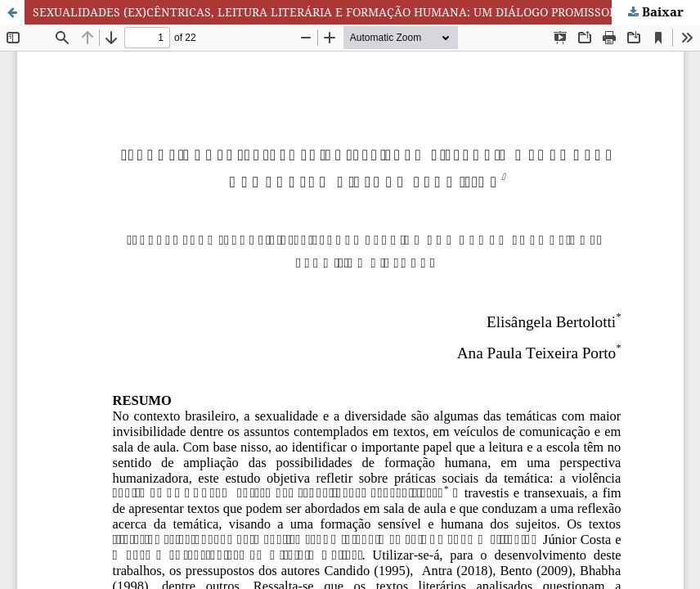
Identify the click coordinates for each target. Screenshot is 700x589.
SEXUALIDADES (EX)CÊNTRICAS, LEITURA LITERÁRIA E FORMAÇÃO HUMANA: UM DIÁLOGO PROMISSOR (325, 12)
